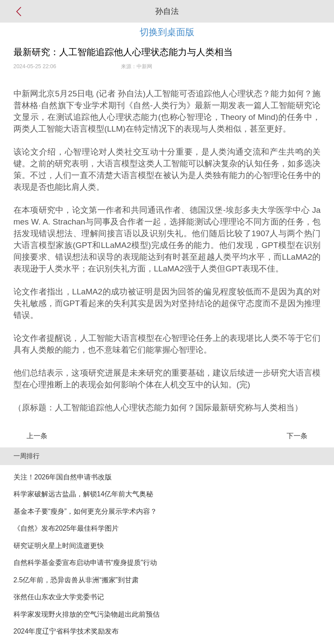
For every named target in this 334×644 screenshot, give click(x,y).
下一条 (297, 436)
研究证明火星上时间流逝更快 (59, 546)
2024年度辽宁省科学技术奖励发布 (66, 631)
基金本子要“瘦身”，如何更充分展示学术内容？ (85, 511)
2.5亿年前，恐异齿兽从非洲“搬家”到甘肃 (76, 580)
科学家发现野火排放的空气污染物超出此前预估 (87, 614)
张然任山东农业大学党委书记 (59, 597)
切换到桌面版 (167, 32)
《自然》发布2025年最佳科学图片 (66, 528)
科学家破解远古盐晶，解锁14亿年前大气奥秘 (83, 494)
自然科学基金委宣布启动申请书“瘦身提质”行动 (85, 563)
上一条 (37, 436)
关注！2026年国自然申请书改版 (63, 477)
